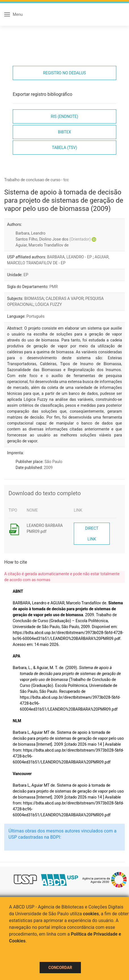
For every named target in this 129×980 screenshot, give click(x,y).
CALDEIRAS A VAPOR (65, 298)
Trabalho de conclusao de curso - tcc (36, 180)
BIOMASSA (34, 298)
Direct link (92, 534)
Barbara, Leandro (31, 233)
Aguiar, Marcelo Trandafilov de (42, 245)
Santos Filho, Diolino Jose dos (53, 239)
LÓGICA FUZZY (49, 304)
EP (26, 275)
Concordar (60, 968)
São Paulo (53, 462)
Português (35, 316)
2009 (48, 468)
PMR (54, 287)
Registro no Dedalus (64, 73)
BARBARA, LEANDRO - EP (70, 257)
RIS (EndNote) (65, 116)
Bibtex (64, 132)
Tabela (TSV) (64, 148)
